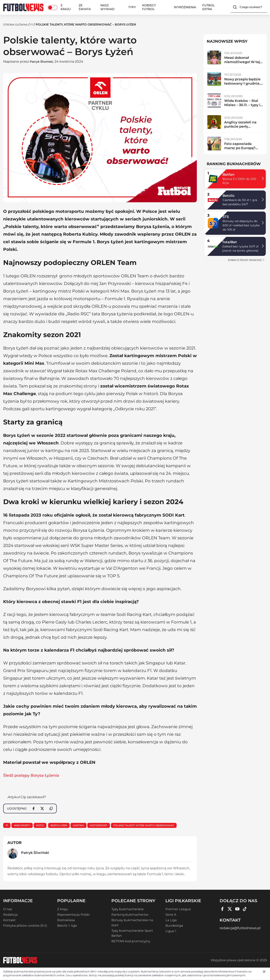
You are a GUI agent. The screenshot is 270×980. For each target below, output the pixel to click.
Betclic (229, 196)
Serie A (171, 915)
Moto (44, 825)
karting (86, 825)
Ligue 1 (171, 932)
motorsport (109, 825)
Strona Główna (17, 24)
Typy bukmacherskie (128, 910)
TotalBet (229, 242)
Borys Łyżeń (65, 825)
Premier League (178, 910)
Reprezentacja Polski (74, 915)
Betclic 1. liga (67, 926)
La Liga (171, 921)
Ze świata (85, 7)
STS (226, 217)
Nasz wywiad (107, 7)
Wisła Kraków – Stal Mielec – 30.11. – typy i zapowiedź (242, 105)
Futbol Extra (209, 7)
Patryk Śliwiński (44, 61)
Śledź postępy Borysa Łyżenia (34, 775)
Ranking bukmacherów (130, 915)
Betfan (228, 175)
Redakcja (10, 915)
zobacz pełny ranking (246, 260)
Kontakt (9, 921)
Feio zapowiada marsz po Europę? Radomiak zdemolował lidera (240, 150)
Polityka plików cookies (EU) (25, 926)
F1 (35, 24)
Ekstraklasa (66, 921)
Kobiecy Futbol (149, 7)
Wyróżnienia (185, 7)
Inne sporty (24, 825)
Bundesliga (174, 926)
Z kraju (66, 7)
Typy (132, 7)
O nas (8, 910)
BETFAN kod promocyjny (131, 942)
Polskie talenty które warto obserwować (158, 825)
